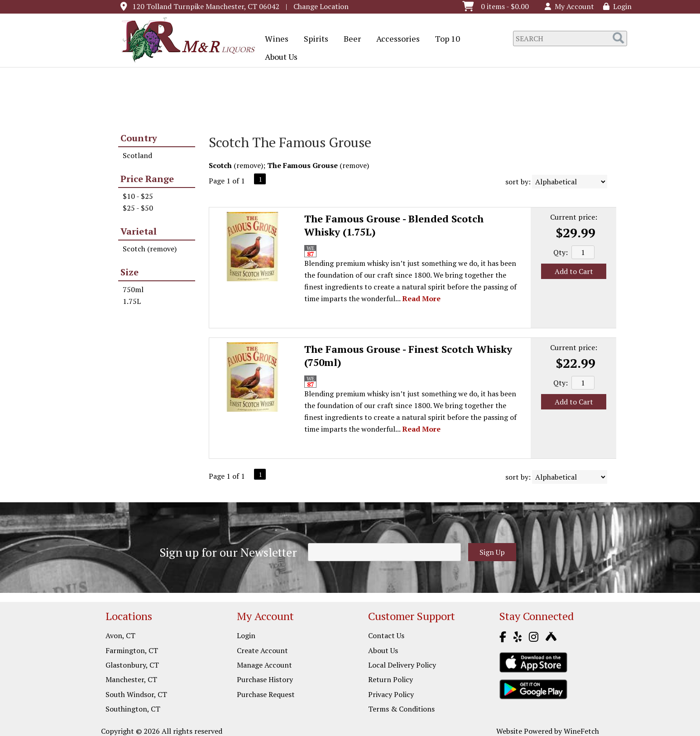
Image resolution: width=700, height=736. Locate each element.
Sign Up (492, 552)
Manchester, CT (131, 679)
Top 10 (445, 39)
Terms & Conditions (401, 709)
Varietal (139, 231)
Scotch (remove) (150, 249)
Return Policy (391, 679)
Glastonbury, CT (132, 665)
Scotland (137, 155)
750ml (133, 289)
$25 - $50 (138, 208)
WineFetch (581, 731)
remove (249, 165)
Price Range (147, 179)
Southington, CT (133, 709)
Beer (349, 39)
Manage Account (264, 665)
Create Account (262, 650)
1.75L (132, 301)
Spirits (313, 39)
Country (139, 138)
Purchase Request (266, 694)
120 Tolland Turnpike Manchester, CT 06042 (206, 6)
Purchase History (265, 679)
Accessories (395, 39)
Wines (274, 39)
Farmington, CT (132, 650)
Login (617, 6)
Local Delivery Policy (402, 665)
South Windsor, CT (136, 694)
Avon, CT (120, 635)
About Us (278, 58)
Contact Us (386, 635)
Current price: (574, 217)
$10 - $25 (138, 196)
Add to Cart (574, 271)
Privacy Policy (391, 694)
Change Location (321, 6)
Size (129, 272)
